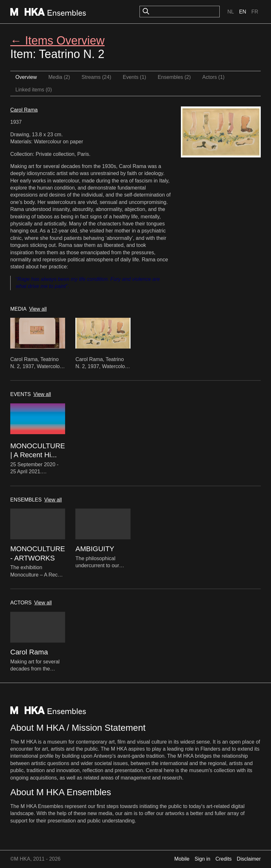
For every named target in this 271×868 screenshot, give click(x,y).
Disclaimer (249, 859)
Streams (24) (96, 77)
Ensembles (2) (174, 77)
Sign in (203, 859)
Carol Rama (24, 110)
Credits (224, 859)
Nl (231, 12)
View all (38, 309)
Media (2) (59, 77)
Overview (26, 77)
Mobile (182, 859)
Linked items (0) (34, 90)
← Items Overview (57, 41)
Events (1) (135, 77)
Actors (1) (213, 77)
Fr (255, 12)
